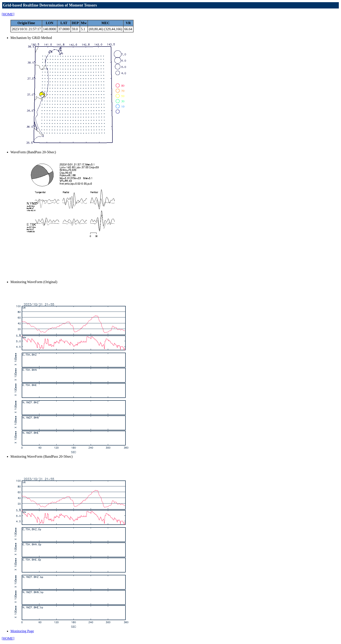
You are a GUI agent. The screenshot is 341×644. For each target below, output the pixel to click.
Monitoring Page (22, 631)
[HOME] (8, 14)
